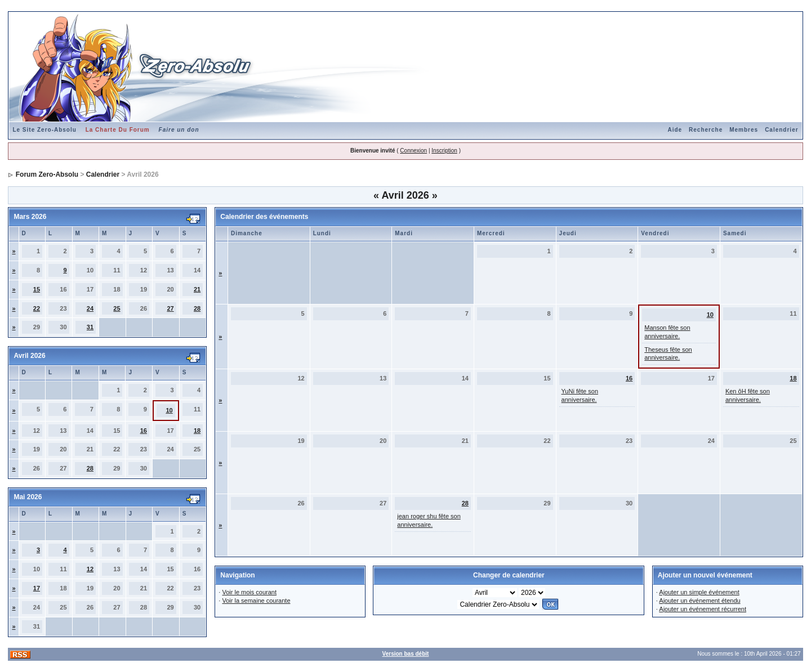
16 (144, 431)
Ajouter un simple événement (699, 592)
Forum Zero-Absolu (47, 174)
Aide (675, 130)
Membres (744, 130)
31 (90, 327)
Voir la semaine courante (256, 601)
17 (37, 588)
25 (117, 308)
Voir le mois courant (249, 592)
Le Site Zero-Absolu (44, 130)
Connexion (413, 151)
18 (197, 431)
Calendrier (781, 130)
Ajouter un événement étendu (699, 601)
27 (170, 308)
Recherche (706, 130)
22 (37, 308)
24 (90, 308)
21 (197, 289)
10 (169, 410)
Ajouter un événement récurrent (703, 609)
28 (197, 308)
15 (37, 289)
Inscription (444, 151)
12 (90, 569)
